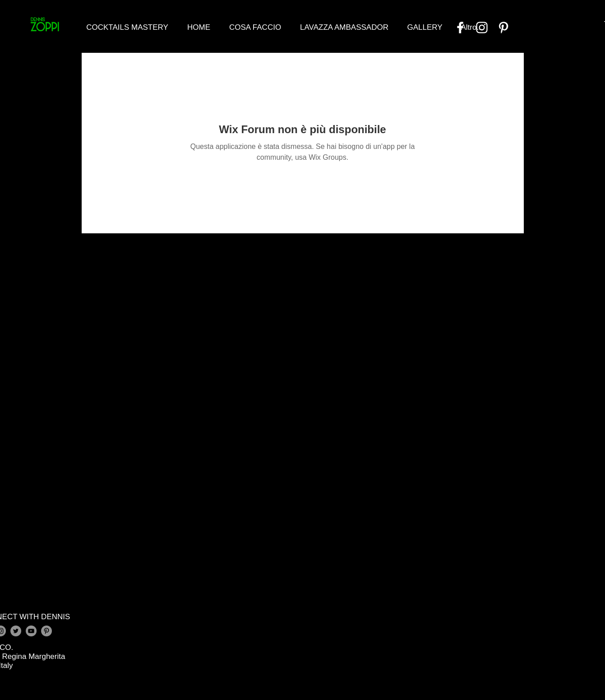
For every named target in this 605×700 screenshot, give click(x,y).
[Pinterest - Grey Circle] (46, 631)
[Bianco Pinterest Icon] (503, 28)
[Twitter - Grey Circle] (16, 631)
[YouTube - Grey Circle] (31, 631)
